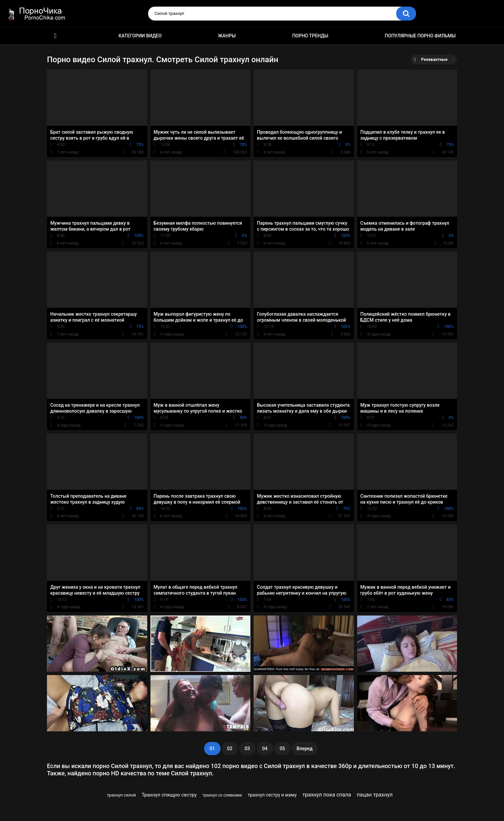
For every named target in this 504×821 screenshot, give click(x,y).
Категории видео (140, 36)
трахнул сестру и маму (272, 795)
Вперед (305, 749)
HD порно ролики (55, 36)
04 (265, 749)
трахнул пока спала (327, 795)
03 (247, 749)
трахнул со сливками (222, 795)
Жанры (227, 36)
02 (230, 749)
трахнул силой (121, 795)
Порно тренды (310, 36)
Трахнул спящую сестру (169, 795)
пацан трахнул (375, 795)
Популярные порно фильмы (420, 36)
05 (282, 749)
